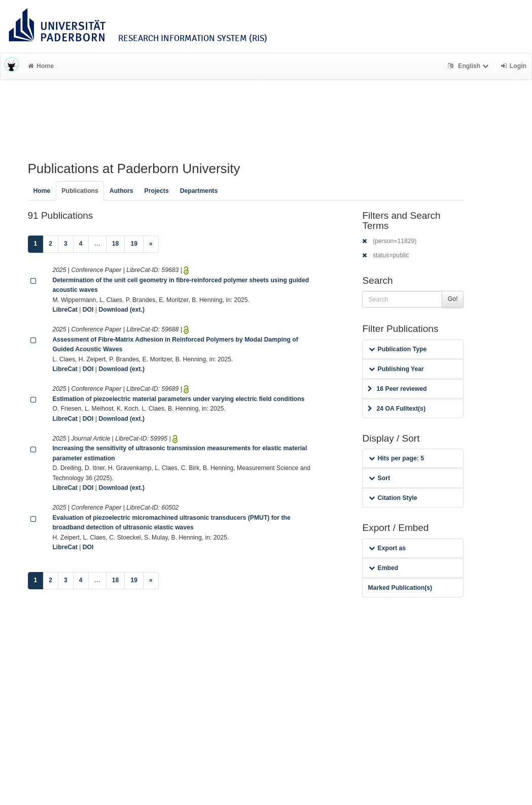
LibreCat (65, 310)
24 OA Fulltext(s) (396, 409)
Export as (387, 548)
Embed (383, 568)
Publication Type (398, 349)
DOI (88, 310)
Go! (453, 299)
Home (41, 66)
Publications (80, 191)
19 (134, 244)
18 (116, 244)
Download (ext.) (121, 310)
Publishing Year (396, 369)
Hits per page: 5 (396, 458)
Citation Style (393, 498)
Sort (379, 478)
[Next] (151, 244)
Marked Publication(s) (400, 588)
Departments (199, 191)
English (469, 66)
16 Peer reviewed (397, 389)
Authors (121, 191)
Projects (157, 191)
